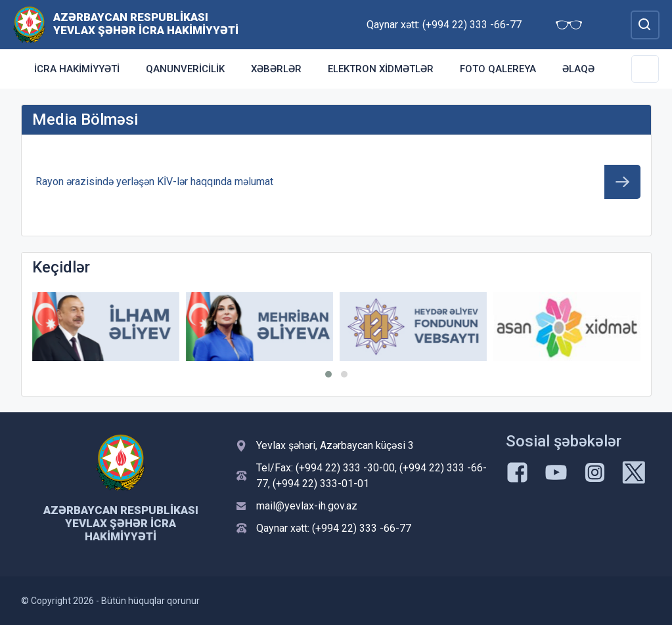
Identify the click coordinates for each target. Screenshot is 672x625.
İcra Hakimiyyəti (77, 69)
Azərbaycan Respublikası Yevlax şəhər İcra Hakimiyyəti (146, 24)
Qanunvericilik (185, 69)
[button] (328, 374)
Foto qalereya (498, 69)
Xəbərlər (276, 69)
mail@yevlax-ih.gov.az (307, 506)
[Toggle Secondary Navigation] (645, 69)
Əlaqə (578, 69)
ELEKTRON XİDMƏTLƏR (381, 69)
